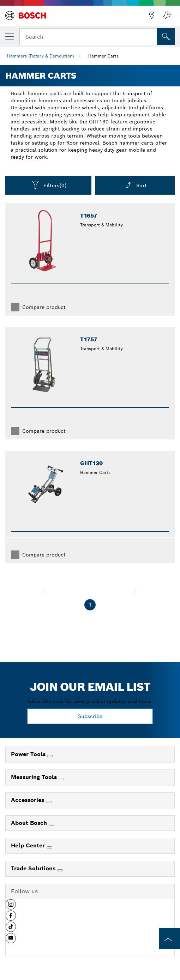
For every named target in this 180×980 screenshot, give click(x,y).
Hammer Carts (103, 56)
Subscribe (90, 716)
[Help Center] (49, 847)
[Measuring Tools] (61, 779)
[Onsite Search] (166, 37)
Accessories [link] (28, 800)
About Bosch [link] (30, 823)
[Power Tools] (50, 756)
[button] (11, 907)
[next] (135, 591)
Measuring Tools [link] (35, 777)
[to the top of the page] (169, 938)
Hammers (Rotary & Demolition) (41, 56)
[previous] (45, 591)
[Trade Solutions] (60, 870)
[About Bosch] (52, 825)
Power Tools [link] (29, 754)
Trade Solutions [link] (34, 868)
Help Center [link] (29, 845)
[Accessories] (49, 802)
